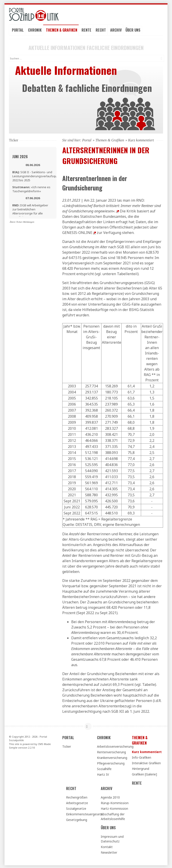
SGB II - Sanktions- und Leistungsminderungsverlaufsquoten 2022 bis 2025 (38, 175)
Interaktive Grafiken (146, 762)
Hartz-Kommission (114, 808)
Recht (101, 29)
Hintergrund (141, 768)
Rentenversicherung (111, 751)
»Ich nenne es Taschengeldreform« (31, 189)
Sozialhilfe (104, 768)
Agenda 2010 (110, 797)
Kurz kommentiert (147, 751)
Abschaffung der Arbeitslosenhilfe (113, 816)
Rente (86, 29)
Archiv (116, 29)
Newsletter (109, 852)
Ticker (67, 746)
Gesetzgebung (77, 819)
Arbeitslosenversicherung (112, 746)
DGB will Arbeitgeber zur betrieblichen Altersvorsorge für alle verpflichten (30, 211)
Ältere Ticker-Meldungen (22, 221)
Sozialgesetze (76, 808)
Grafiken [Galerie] (144, 774)
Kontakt (107, 846)
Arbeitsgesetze (77, 802)
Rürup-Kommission (115, 802)
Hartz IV (103, 774)
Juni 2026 (20, 156)
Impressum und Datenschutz (112, 838)
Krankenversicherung (112, 757)
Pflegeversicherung (111, 763)
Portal (18, 29)
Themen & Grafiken (62, 29)
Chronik (35, 29)
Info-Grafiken (142, 757)
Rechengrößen (77, 797)
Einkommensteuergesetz (82, 813)
